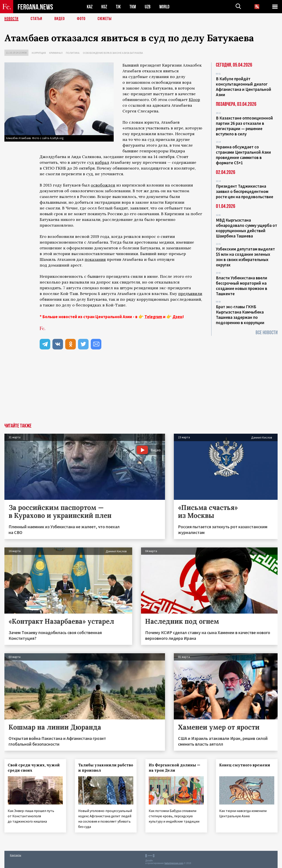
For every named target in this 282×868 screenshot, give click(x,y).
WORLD (164, 7)
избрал (102, 162)
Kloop (194, 100)
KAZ (90, 7)
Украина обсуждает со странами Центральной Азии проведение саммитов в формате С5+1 (243, 155)
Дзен (177, 317)
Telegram (153, 317)
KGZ (104, 7)
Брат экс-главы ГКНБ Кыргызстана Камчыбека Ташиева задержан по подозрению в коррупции (240, 315)
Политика (73, 53)
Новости (11, 19)
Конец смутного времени (245, 765)
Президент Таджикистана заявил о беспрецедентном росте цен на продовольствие (245, 191)
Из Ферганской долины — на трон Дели (174, 768)
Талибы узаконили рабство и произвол (106, 768)
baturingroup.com (174, 863)
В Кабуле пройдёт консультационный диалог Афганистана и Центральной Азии (244, 87)
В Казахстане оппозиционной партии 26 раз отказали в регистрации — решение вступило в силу (244, 126)
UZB (148, 7)
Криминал (56, 53)
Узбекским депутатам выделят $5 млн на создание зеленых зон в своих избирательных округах (245, 257)
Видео (60, 19)
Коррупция (39, 53)
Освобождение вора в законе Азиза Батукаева (113, 53)
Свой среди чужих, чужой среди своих (34, 768)
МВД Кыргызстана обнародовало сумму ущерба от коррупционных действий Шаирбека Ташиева (247, 228)
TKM (133, 7)
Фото (81, 19)
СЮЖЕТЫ (105, 19)
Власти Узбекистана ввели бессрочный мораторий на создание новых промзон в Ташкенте (242, 286)
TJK (118, 7)
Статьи (36, 19)
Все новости (267, 333)
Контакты (16, 855)
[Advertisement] (141, 390)
